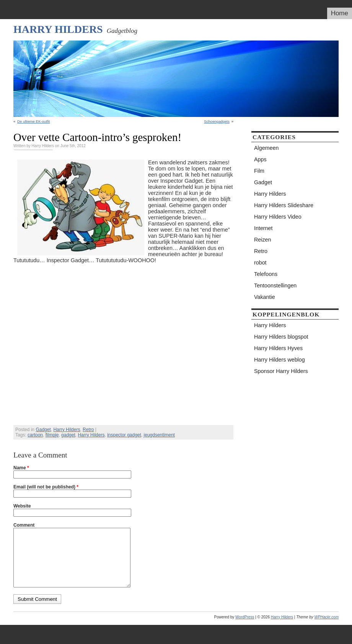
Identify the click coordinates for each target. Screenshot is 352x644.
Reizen (263, 240)
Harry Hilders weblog (279, 360)
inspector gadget (124, 435)
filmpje (52, 435)
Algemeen (266, 148)
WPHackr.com (326, 629)
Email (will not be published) (46, 487)
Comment (24, 525)
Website (22, 506)
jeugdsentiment (159, 435)
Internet (263, 228)
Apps (260, 159)
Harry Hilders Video (278, 217)
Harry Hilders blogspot (281, 337)
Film (259, 171)
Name (21, 468)
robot (260, 263)
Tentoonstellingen (275, 286)
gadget (68, 435)
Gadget (43, 430)
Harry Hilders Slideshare (284, 205)
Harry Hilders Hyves (278, 348)
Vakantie (265, 297)
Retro (88, 430)
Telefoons (266, 274)
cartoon (35, 435)
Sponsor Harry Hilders (281, 371)
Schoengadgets (217, 121)
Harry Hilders (58, 29)
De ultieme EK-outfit (33, 121)
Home (340, 13)
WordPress (245, 629)
